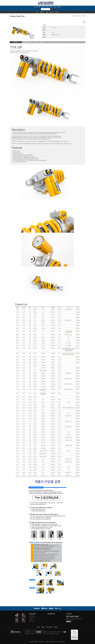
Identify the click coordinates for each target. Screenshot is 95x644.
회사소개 (51, 12)
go (52, 9)
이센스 (65, 632)
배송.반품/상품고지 (27, 42)
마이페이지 (43, 7)
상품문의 (42, 42)
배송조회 (51, 7)
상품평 (35, 42)
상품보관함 (59, 7)
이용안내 (56, 627)
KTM (81, 16)
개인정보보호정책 (49, 627)
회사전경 (31, 619)
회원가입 (39, 7)
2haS (37, 12)
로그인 (35, 7)
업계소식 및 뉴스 (33, 618)
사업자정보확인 (39, 632)
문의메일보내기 (68, 621)
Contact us (57, 12)
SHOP (47, 12)
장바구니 (47, 7)
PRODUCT (42, 12)
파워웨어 (84, 16)
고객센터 (55, 7)
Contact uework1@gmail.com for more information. (55, 642)
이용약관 (43, 627)
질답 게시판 (32, 621)
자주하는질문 (32, 616)
